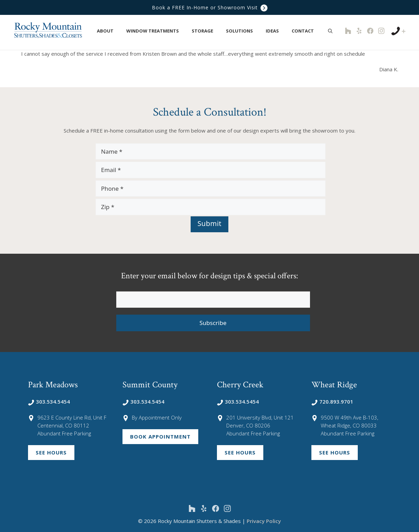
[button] (117, 31)
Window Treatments (156, 31)
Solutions (243, 31)
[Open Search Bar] (330, 31)
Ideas (276, 31)
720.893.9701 (332, 402)
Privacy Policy (264, 521)
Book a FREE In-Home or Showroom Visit (210, 7)
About (109, 31)
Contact (306, 31)
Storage (206, 31)
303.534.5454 (49, 402)
